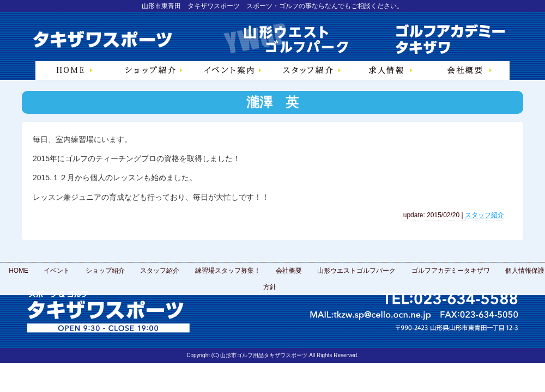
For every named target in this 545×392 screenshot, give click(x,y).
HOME (19, 271)
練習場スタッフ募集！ (228, 271)
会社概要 (289, 271)
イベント (57, 271)
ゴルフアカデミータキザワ (451, 271)
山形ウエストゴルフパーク (356, 271)
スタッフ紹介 (485, 215)
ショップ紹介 (105, 271)
